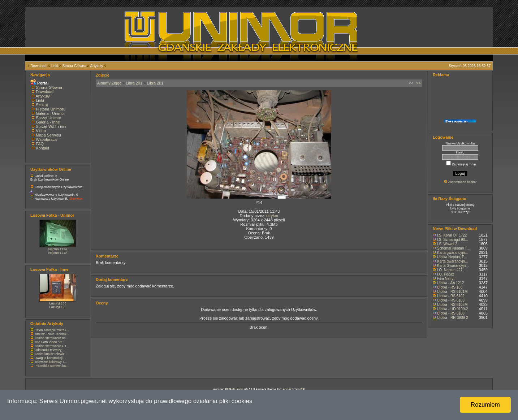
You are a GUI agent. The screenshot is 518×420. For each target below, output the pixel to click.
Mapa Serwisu (48, 135)
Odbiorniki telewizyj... (50, 350)
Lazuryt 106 (58, 303)
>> (418, 83)
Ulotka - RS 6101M (452, 292)
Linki (54, 66)
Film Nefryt (446, 279)
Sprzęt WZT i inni (51, 126)
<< (411, 83)
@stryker (76, 199)
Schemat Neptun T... (453, 248)
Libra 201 (134, 83)
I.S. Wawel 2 (447, 244)
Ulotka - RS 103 (450, 287)
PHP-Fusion (234, 389)
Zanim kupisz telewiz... (51, 354)
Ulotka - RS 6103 (451, 300)
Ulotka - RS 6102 (451, 296)
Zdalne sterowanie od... (52, 338)
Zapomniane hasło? (462, 182)
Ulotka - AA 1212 (451, 283)
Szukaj (42, 105)
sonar (287, 389)
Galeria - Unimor (50, 113)
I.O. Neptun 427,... (452, 270)
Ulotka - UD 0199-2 (453, 309)
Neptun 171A (58, 249)
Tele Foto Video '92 (48, 342)
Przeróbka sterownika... (52, 366)
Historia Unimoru (51, 109)
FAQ (40, 144)
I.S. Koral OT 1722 (452, 235)
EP (303, 389)
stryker (272, 216)
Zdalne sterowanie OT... (52, 346)
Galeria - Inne (48, 122)
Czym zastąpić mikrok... (52, 330)
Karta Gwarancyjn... (453, 266)
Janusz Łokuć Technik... (52, 334)
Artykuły (97, 66)
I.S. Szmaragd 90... (453, 240)
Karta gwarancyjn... (453, 253)
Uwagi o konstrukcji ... (51, 358)
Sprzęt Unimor (48, 118)
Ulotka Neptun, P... (452, 257)
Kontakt (42, 148)
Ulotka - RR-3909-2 (453, 318)
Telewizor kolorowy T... (51, 362)
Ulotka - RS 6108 (451, 313)
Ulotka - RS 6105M (452, 305)
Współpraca (46, 139)
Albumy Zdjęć (109, 83)
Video (41, 131)
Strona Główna (74, 66)
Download (38, 66)
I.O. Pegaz (446, 274)
